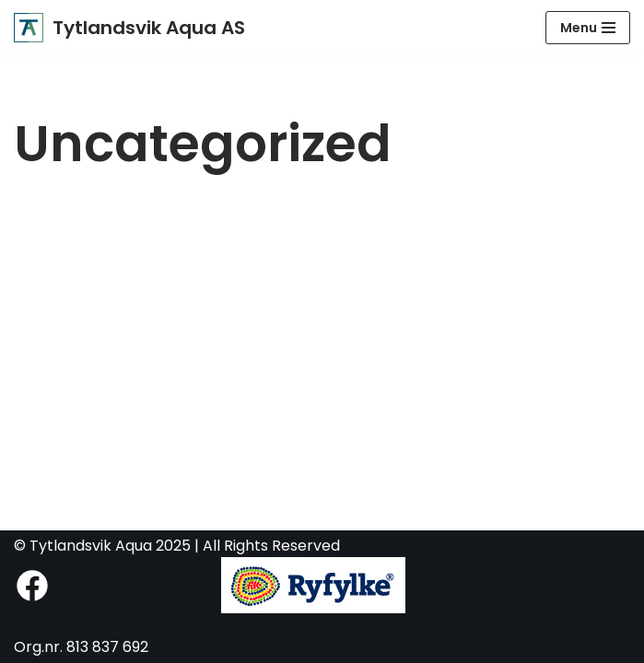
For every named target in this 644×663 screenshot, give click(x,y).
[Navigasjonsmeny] (588, 28)
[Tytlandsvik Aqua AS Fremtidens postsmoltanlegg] (129, 28)
